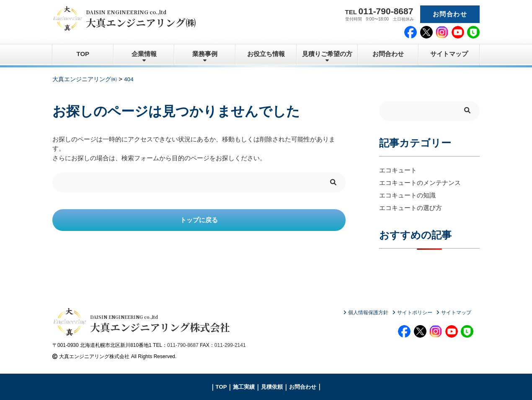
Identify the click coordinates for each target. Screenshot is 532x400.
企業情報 (144, 54)
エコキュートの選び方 (411, 208)
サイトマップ (449, 54)
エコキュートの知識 (407, 195)
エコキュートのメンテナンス (420, 183)
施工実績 (244, 387)
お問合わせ (450, 14)
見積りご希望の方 (327, 54)
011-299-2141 (230, 345)
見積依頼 (272, 387)
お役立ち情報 (266, 54)
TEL (379, 11)
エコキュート (398, 170)
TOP (83, 54)
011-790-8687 (183, 345)
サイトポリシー (415, 313)
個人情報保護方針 (368, 313)
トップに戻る (199, 220)
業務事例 (205, 54)
